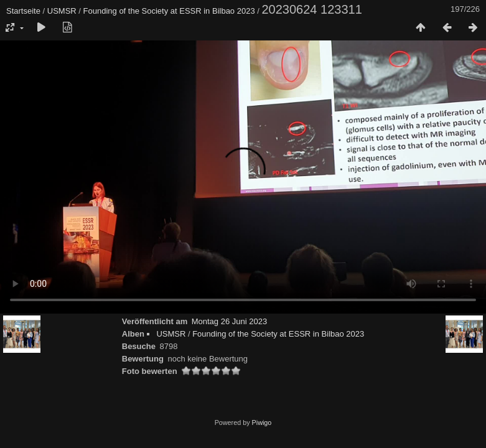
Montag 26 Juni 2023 (229, 321)
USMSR (62, 11)
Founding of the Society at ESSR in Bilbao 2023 (169, 11)
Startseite (23, 11)
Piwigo (262, 422)
